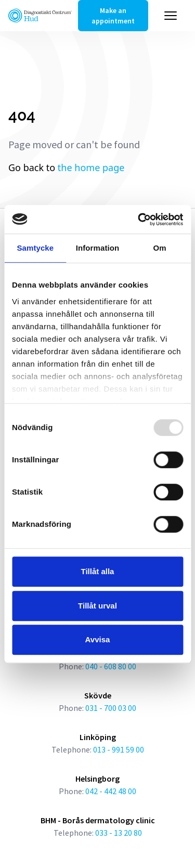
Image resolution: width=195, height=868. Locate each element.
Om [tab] (160, 248)
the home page (91, 167)
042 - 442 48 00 (111, 791)
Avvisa (98, 639)
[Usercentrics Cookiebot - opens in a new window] (139, 219)
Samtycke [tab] (35, 248)
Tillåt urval (97, 606)
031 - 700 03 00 (111, 708)
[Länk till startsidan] (40, 15)
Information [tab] (98, 248)
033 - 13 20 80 (119, 833)
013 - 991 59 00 (119, 749)
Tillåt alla (98, 571)
